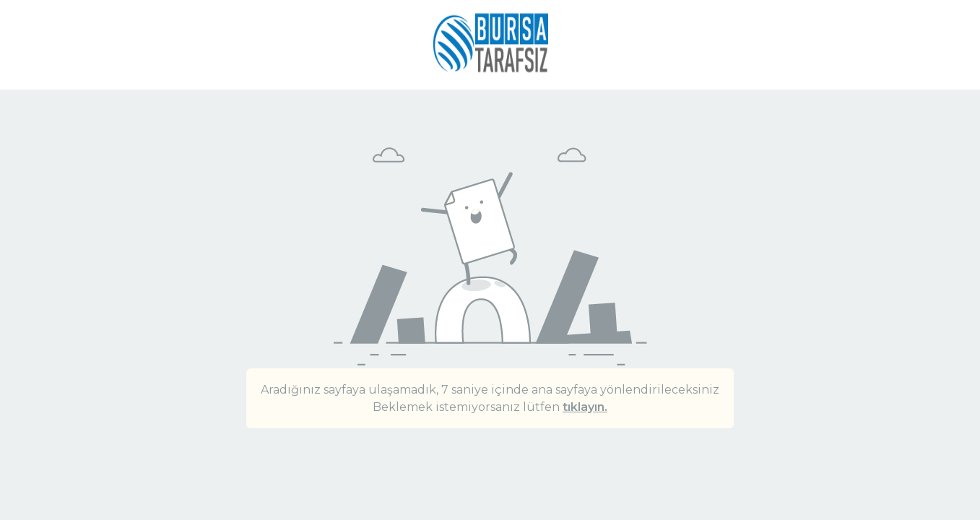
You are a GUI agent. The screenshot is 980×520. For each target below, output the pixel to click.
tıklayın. (585, 407)
